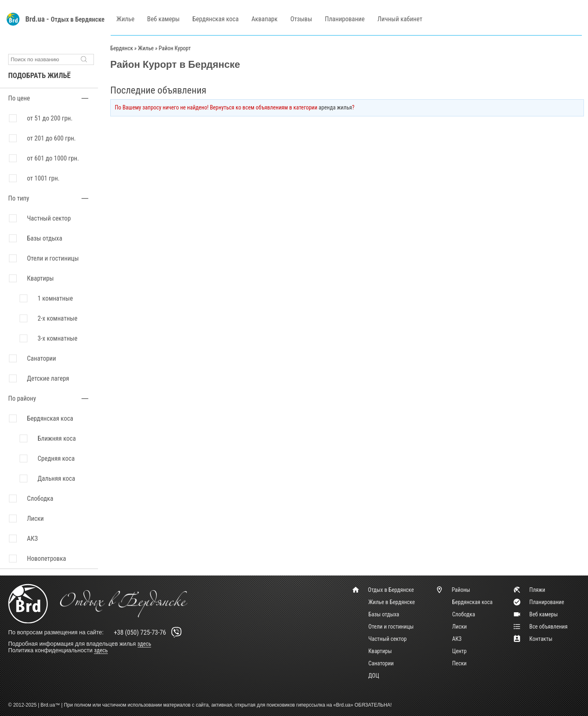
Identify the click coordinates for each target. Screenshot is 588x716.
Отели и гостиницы (53, 258)
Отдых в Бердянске (78, 19)
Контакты (533, 639)
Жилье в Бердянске (392, 602)
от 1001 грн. (43, 178)
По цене (19, 98)
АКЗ (457, 639)
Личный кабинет (400, 19)
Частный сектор (49, 218)
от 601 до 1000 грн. (53, 158)
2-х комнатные (57, 318)
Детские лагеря (48, 378)
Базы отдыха (45, 238)
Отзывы (301, 19)
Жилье (125, 19)
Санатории (41, 358)
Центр (459, 651)
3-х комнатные (57, 338)
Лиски (459, 627)
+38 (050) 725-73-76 (149, 632)
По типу (19, 198)
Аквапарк (265, 19)
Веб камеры (163, 19)
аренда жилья (335, 107)
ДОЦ (374, 676)
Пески (459, 663)
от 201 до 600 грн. (51, 138)
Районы (453, 590)
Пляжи (529, 590)
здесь (145, 644)
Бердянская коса (215, 19)
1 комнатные (55, 298)
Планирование (345, 19)
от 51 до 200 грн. (50, 118)
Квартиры (40, 278)
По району (22, 398)
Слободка (463, 614)
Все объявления (540, 627)
